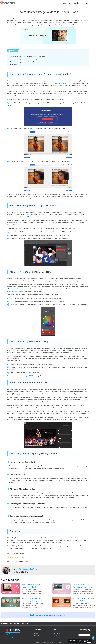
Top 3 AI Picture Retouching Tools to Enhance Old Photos (83, 600)
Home (10, 624)
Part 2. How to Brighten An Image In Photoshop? (24, 59)
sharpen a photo (30, 215)
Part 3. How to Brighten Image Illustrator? (22, 62)
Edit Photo (33, 569)
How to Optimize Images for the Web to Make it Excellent (32, 586)
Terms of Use (37, 638)
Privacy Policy (37, 636)
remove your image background (17, 291)
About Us (36, 633)
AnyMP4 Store (12, 638)
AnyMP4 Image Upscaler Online (63, 83)
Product (77, 3)
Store (86, 3)
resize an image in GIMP (26, 376)
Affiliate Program (57, 638)
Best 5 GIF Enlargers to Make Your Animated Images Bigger (82, 586)
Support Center (57, 633)
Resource (67, 3)
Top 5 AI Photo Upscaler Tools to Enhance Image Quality (32, 600)
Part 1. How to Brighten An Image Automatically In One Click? (28, 56)
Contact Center (57, 636)
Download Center (12, 634)
